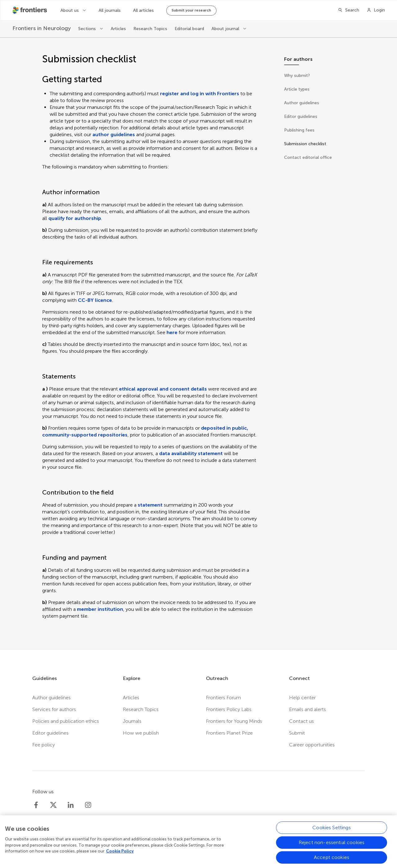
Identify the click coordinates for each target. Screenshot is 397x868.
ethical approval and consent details (163, 389)
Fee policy (44, 745)
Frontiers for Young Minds (234, 721)
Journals (132, 721)
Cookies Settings (332, 831)
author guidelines (114, 134)
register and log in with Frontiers (200, 94)
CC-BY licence (95, 300)
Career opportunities (312, 745)
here (172, 332)
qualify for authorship (75, 218)
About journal (226, 29)
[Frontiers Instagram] (88, 805)
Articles (118, 29)
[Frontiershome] (30, 10)
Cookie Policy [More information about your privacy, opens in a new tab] (120, 855)
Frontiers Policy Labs (229, 709)
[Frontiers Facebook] (36, 805)
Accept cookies (332, 861)
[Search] (348, 10)
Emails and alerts (308, 709)
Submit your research (191, 10)
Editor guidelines (50, 733)
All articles (143, 10)
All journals (110, 10)
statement (150, 505)
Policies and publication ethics (66, 721)
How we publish (141, 733)
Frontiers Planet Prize (229, 733)
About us (70, 10)
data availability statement (191, 453)
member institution (100, 609)
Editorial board (189, 29)
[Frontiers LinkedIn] (71, 805)
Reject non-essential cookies (332, 846)
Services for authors (54, 709)
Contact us (301, 721)
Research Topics (150, 29)
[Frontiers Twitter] (53, 805)
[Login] (376, 10)
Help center (302, 698)
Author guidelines (51, 698)
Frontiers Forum (223, 698)
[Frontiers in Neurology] (42, 28)
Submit (297, 733)
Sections (88, 29)
